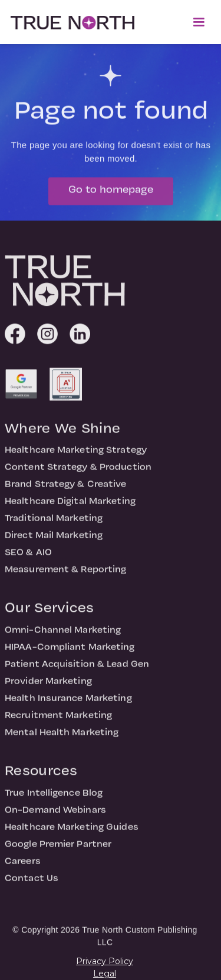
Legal (105, 974)
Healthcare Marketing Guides (72, 832)
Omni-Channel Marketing (63, 635)
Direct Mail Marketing (54, 540)
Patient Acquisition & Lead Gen (77, 669)
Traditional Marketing (54, 523)
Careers (23, 866)
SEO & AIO (28, 557)
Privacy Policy (105, 961)
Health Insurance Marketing (68, 703)
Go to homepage (111, 194)
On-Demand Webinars (55, 815)
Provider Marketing (48, 686)
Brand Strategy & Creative (66, 489)
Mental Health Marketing (62, 737)
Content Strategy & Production (78, 472)
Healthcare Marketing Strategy (76, 455)
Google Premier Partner (58, 849)
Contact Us (32, 883)
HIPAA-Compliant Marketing (70, 652)
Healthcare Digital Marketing (70, 506)
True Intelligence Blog (54, 798)
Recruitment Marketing (58, 720)
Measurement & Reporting (65, 574)
